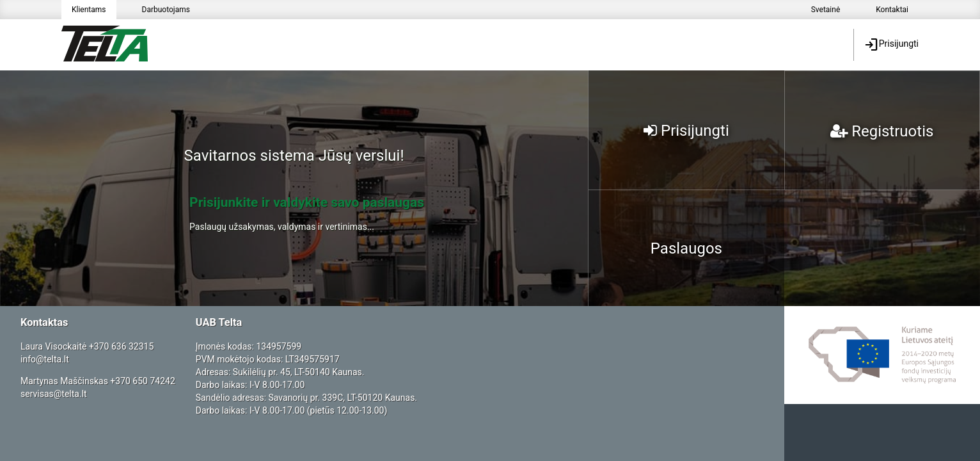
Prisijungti (891, 45)
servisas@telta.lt (54, 394)
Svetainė (826, 10)
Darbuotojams (166, 10)
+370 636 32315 (121, 346)
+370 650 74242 (142, 381)
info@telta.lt (45, 359)
